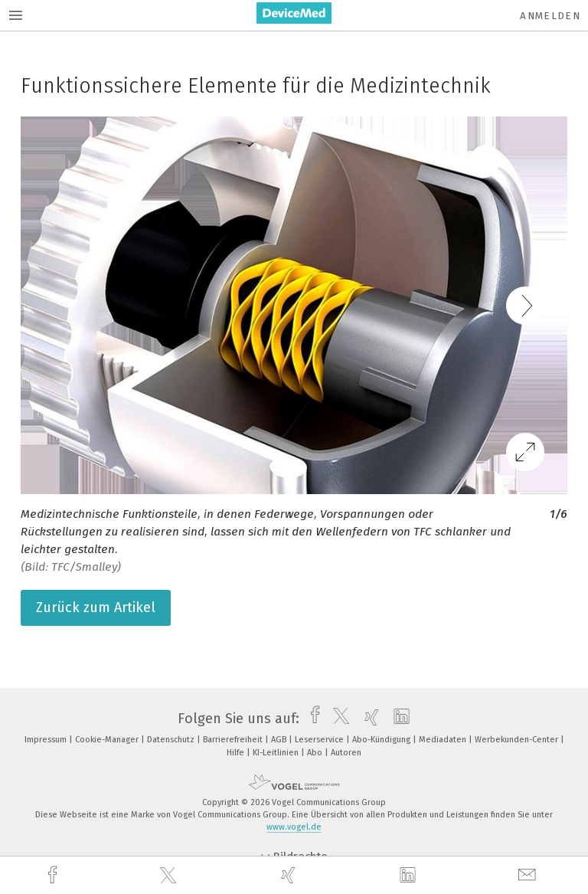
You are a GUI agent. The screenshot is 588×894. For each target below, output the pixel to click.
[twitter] (170, 876)
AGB (280, 740)
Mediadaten (444, 740)
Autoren (346, 753)
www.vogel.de (294, 827)
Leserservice (320, 740)
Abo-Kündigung (382, 740)
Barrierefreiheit (234, 740)
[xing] (290, 875)
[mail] (529, 875)
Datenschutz (172, 740)
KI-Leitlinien (277, 753)
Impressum (47, 740)
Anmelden (550, 16)
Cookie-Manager (108, 740)
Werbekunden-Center (518, 740)
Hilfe (237, 753)
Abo (316, 753)
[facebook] (54, 875)
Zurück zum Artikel (96, 607)
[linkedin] (410, 876)
